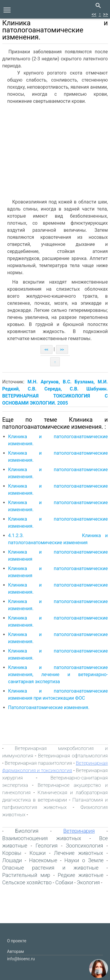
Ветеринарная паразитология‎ (38, 763)
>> (105, 14)
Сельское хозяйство (27, 882)
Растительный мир (26, 875)
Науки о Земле (84, 860)
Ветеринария (79, 831)
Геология (46, 846)
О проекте (17, 941)
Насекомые (43, 860)
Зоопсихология (85, 846)
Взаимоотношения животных (42, 838)
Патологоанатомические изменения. (49, 707)
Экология (88, 882)
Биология (27, 831)
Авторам (15, 951)
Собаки (64, 882)
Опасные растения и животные (50, 868)
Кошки (38, 853)
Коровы (12, 853)
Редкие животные (81, 875)
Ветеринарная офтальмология (73, 756)
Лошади (12, 860)
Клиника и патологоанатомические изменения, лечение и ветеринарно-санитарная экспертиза (58, 674)
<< (94, 14)
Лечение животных (78, 853)
